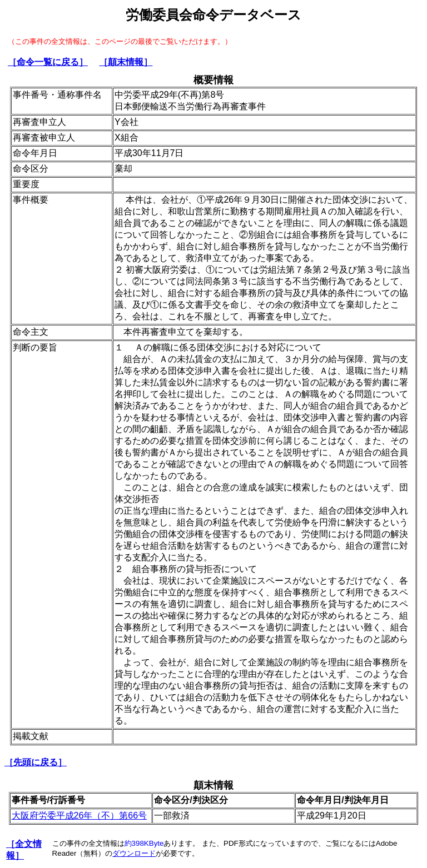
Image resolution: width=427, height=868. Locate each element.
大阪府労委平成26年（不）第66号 (80, 816)
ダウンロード (134, 853)
